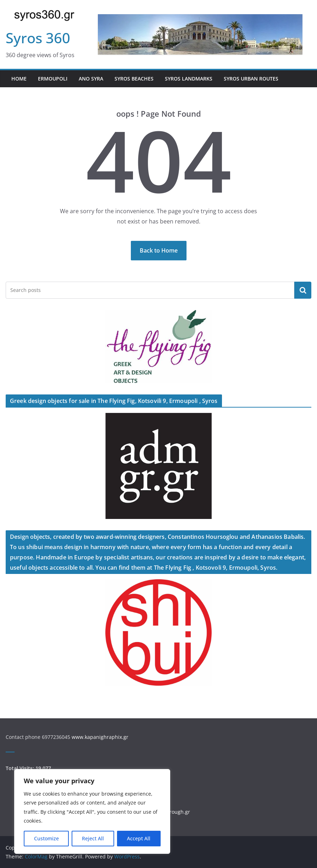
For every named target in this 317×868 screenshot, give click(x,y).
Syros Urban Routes (251, 79)
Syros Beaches (134, 79)
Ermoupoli (53, 79)
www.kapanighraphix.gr (100, 737)
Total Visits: (21, 768)
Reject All (93, 838)
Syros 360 (38, 38)
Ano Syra (91, 79)
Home (19, 79)
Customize (46, 838)
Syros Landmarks (189, 79)
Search (303, 290)
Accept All (139, 838)
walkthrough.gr (172, 812)
